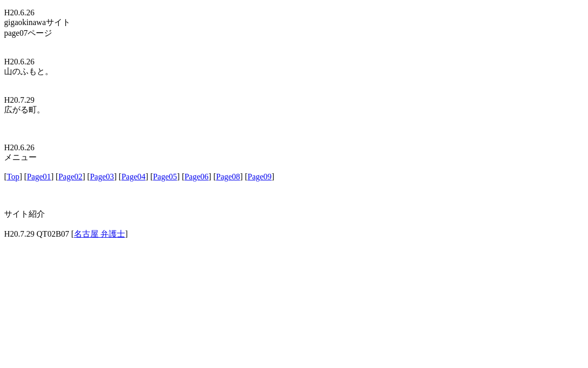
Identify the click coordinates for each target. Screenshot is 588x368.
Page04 (133, 177)
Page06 (196, 177)
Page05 (165, 177)
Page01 (39, 177)
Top (13, 177)
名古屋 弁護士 (100, 234)
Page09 (260, 177)
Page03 (102, 177)
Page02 (70, 177)
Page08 (228, 177)
